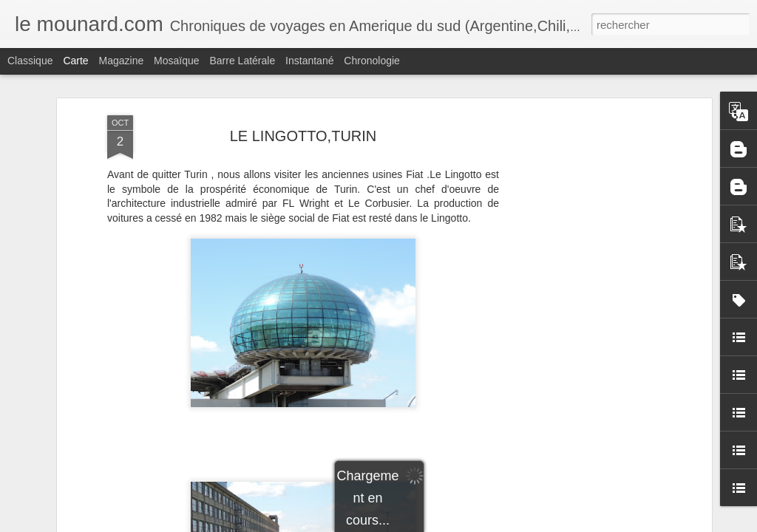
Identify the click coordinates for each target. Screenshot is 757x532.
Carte (75, 61)
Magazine (122, 61)
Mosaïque (176, 61)
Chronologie (372, 61)
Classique (30, 61)
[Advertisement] (580, 250)
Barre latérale (242, 61)
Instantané (309, 61)
